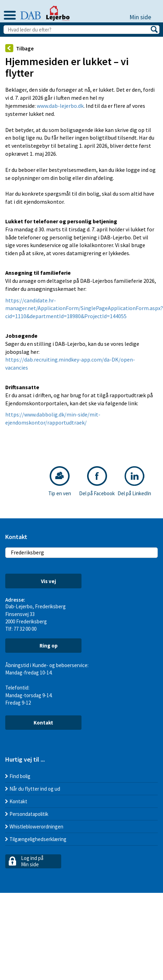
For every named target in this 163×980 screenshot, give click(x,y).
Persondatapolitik (29, 814)
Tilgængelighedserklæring (38, 839)
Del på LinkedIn (134, 481)
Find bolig (20, 776)
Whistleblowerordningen (36, 827)
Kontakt (43, 723)
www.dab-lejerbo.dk (60, 106)
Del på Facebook (97, 481)
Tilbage (19, 48)
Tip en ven (60, 481)
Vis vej (43, 581)
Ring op (43, 645)
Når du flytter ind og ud (35, 789)
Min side (144, 17)
